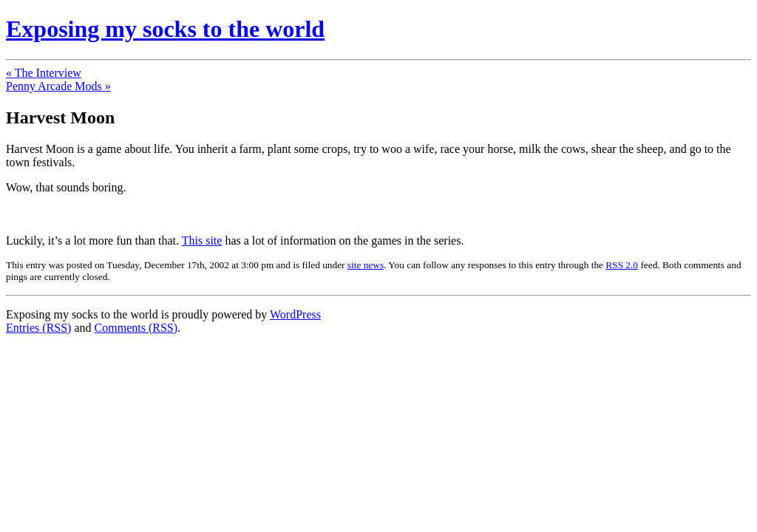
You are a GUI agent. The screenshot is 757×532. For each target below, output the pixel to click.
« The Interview (44, 73)
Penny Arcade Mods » (58, 86)
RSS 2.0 (622, 265)
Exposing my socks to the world (165, 29)
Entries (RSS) (38, 328)
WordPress (295, 314)
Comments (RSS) (136, 328)
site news (366, 265)
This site (202, 241)
